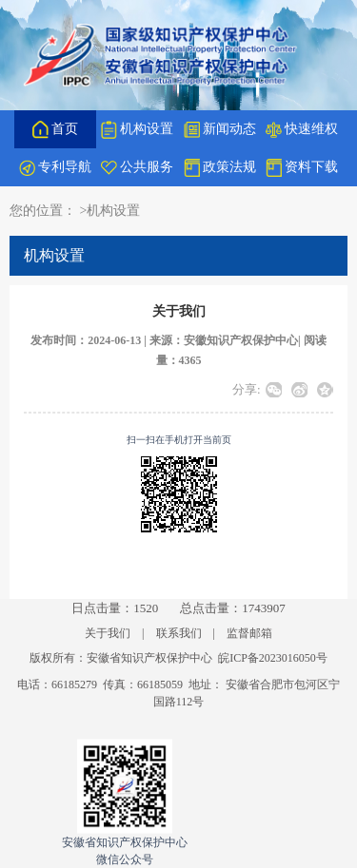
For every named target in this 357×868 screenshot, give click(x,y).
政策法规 (220, 168)
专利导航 (55, 168)
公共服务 (137, 167)
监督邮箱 (249, 633)
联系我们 (179, 633)
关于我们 (108, 633)
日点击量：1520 (115, 608)
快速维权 (302, 130)
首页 (55, 130)
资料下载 (302, 168)
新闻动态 (220, 130)
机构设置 (137, 130)
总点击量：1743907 (233, 608)
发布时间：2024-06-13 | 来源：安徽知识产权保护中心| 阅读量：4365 (178, 351)
